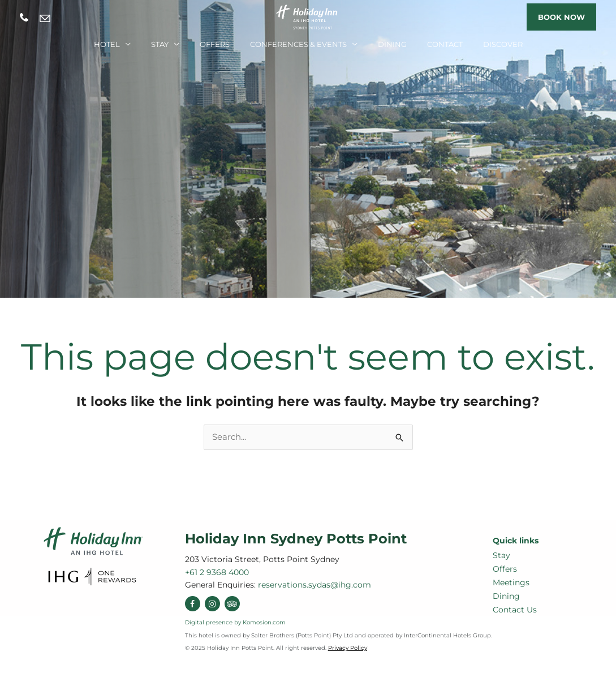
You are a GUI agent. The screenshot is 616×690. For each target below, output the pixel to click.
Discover (503, 44)
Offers (215, 44)
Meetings (511, 582)
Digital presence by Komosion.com (235, 622)
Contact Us (515, 610)
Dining (392, 44)
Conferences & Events (298, 44)
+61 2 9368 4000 (24, 17)
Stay (160, 44)
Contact (445, 44)
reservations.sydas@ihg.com (45, 18)
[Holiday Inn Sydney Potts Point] (308, 16)
